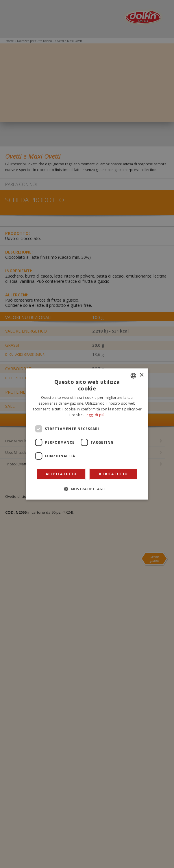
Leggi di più (95, 415)
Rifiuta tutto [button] (113, 474)
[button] (87, 489)
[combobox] (134, 376)
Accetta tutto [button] (61, 474)
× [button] (141, 375)
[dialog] (87, 434)
